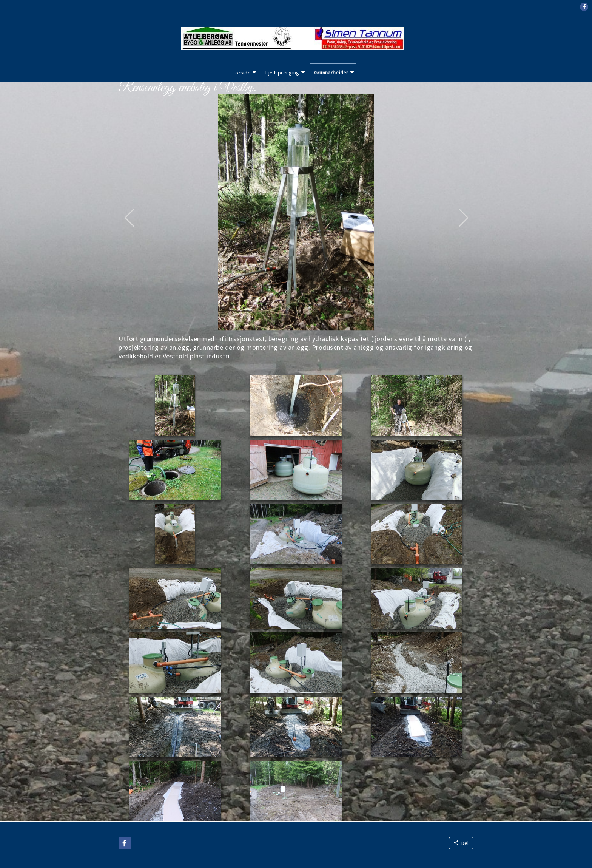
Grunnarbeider (331, 73)
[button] (584, 7)
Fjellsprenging (282, 73)
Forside (242, 73)
